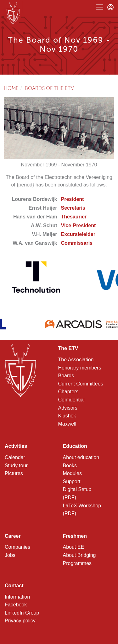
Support (72, 482)
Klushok (67, 416)
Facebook (16, 605)
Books (70, 466)
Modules (72, 473)
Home (11, 88)
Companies (17, 547)
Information (17, 597)
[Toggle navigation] (99, 7)
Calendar (15, 457)
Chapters (68, 392)
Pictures (14, 473)
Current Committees (81, 384)
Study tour (16, 466)
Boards (66, 376)
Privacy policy (20, 621)
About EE (74, 547)
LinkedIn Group (22, 613)
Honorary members (80, 368)
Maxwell (67, 424)
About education (81, 457)
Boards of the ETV (49, 88)
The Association (76, 360)
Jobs (10, 555)
